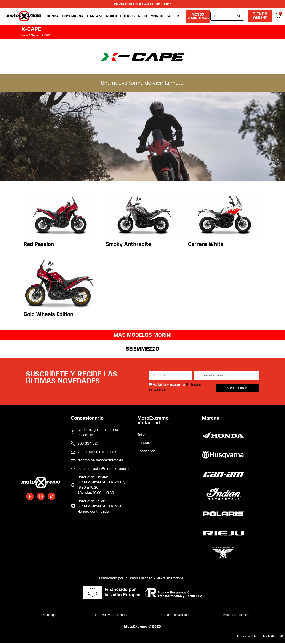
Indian (111, 16)
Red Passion (39, 245)
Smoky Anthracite (128, 245)
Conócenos (147, 452)
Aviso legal (49, 615)
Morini (157, 16)
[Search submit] (239, 16)
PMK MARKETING (272, 637)
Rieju (143, 16)
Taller (173, 16)
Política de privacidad (174, 615)
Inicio (25, 36)
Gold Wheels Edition (48, 315)
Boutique (145, 443)
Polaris (127, 16)
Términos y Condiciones (111, 615)
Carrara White (206, 245)
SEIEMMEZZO (142, 349)
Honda (53, 16)
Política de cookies (236, 615)
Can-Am (94, 16)
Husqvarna (73, 16)
